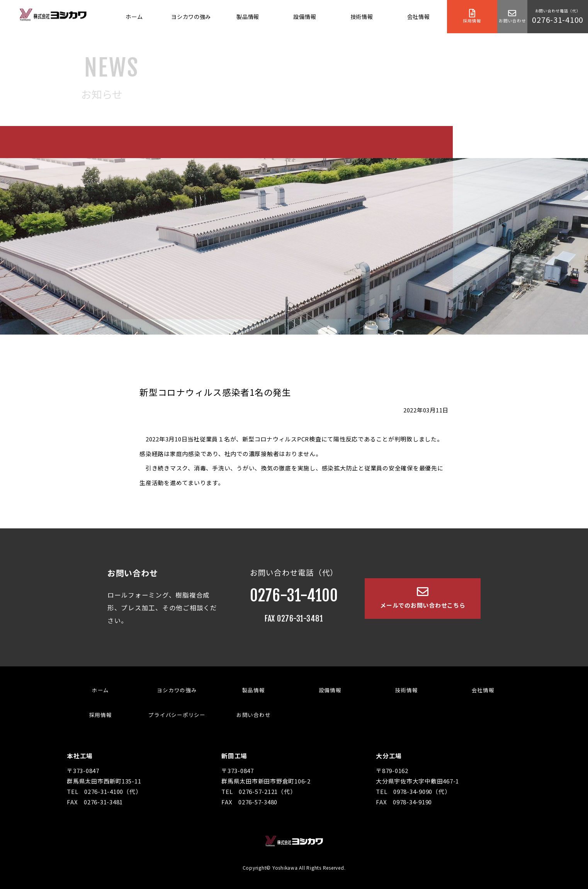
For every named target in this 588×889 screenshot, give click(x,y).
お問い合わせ (254, 715)
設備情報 (305, 16)
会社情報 (419, 16)
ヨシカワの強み (191, 16)
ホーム (134, 16)
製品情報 (248, 16)
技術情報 (362, 16)
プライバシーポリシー (177, 715)
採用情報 (101, 715)
